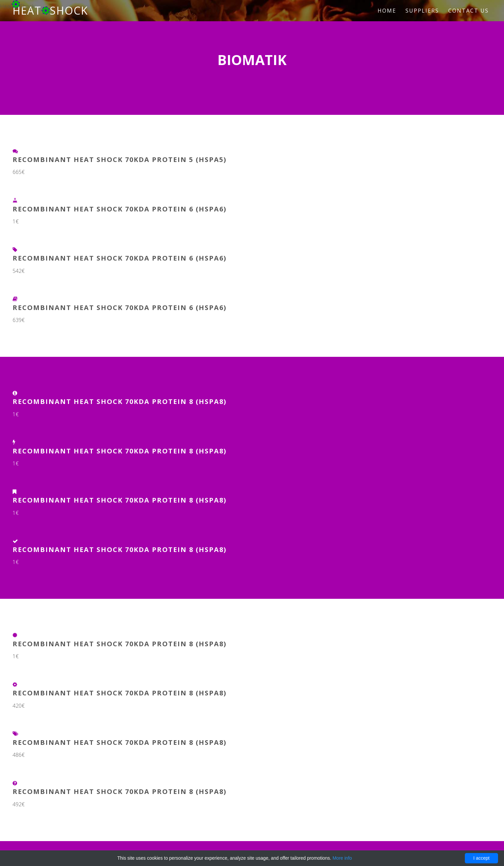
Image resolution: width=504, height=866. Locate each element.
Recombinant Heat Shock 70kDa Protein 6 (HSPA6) (120, 209)
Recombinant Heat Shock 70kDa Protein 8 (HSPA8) (120, 401)
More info (342, 858)
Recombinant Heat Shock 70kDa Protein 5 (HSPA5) (120, 159)
